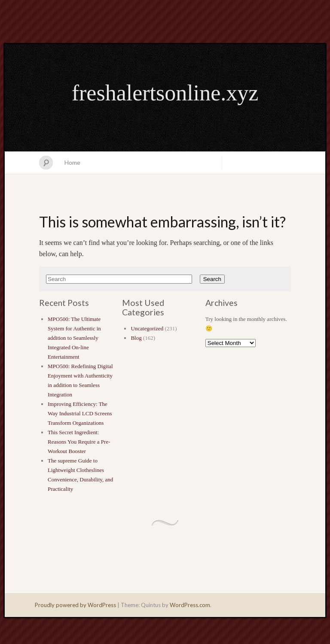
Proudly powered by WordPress (75, 605)
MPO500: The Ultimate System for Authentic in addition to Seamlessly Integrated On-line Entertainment (74, 338)
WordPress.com (190, 605)
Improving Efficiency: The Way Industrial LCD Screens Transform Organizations (80, 413)
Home (72, 162)
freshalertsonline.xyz (165, 93)
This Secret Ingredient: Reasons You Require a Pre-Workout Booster (79, 442)
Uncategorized (147, 328)
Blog (136, 338)
